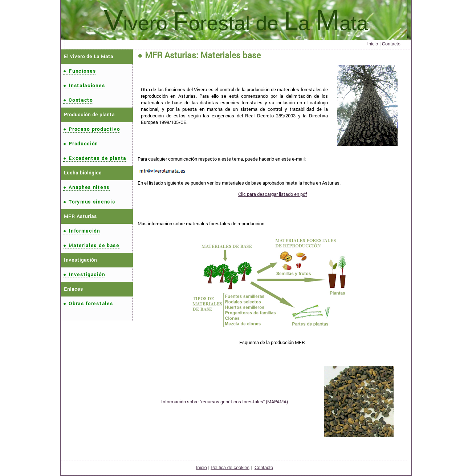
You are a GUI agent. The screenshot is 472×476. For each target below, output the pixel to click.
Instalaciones (84, 85)
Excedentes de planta (95, 158)
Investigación (84, 274)
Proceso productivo (92, 129)
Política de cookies (230, 467)
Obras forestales (88, 303)
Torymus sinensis (89, 202)
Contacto (391, 44)
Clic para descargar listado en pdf (272, 194)
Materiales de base (91, 245)
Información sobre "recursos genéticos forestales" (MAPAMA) (225, 402)
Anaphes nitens (86, 187)
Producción (81, 144)
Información (82, 231)
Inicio (373, 44)
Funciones (80, 71)
